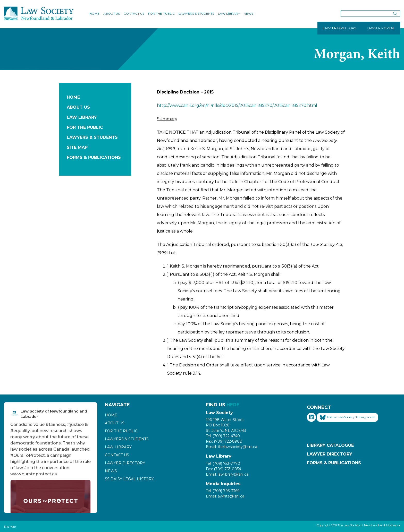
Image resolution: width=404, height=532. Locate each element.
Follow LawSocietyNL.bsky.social (347, 417)
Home (94, 14)
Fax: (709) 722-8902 (224, 441)
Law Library (229, 14)
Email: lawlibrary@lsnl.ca (227, 474)
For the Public (161, 14)
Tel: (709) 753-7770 (223, 464)
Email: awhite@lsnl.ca (225, 496)
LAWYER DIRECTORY (339, 28)
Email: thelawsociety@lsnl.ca (232, 447)
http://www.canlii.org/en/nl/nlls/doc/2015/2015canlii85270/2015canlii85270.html (237, 105)
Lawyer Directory (125, 463)
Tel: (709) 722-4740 (223, 436)
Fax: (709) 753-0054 (224, 469)
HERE (233, 405)
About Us (112, 14)
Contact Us (134, 14)
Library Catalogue (330, 445)
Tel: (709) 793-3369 (223, 491)
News (249, 14)
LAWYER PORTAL (381, 28)
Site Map (77, 147)
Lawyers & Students (196, 14)
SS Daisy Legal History (129, 479)
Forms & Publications (94, 157)
